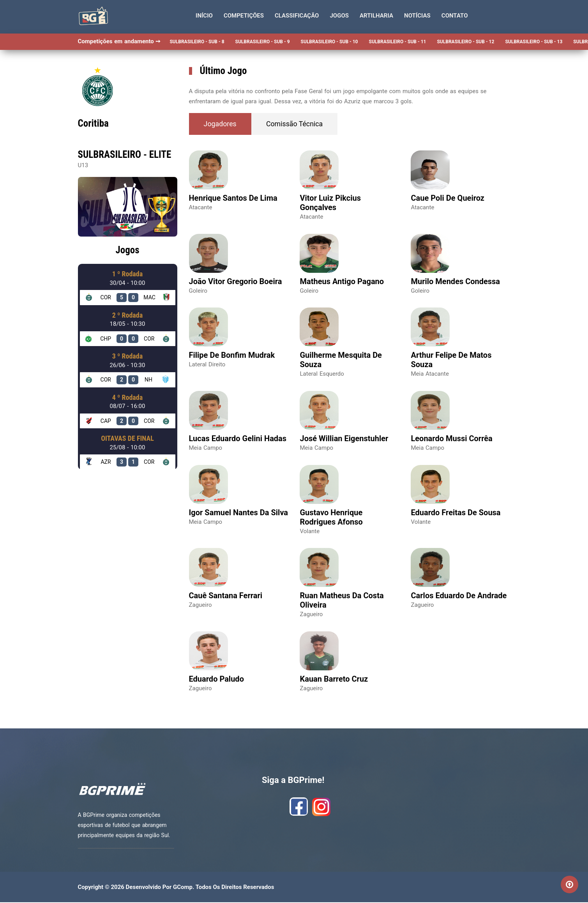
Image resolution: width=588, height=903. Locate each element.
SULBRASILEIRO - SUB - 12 (465, 42)
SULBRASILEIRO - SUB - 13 (534, 42)
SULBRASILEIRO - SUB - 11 (398, 42)
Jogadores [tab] (221, 124)
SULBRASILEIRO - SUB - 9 (263, 42)
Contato (455, 16)
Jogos (339, 16)
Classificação (297, 16)
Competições (244, 16)
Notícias (417, 16)
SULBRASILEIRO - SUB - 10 (329, 42)
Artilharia (376, 16)
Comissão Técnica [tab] (298, 124)
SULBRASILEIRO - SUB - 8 (197, 42)
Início (204, 16)
